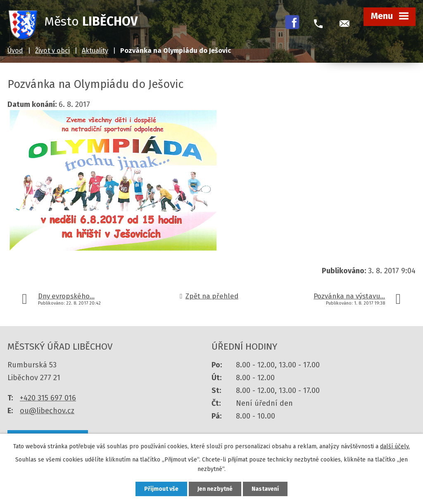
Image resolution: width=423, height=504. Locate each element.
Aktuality (95, 51)
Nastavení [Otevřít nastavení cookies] (265, 489)
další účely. (395, 446)
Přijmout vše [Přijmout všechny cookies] (161, 489)
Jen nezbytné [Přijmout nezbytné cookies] (215, 489)
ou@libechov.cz (47, 411)
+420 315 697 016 (48, 398)
